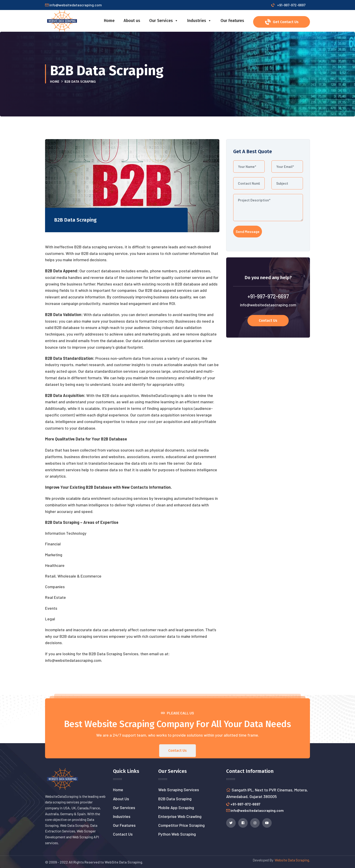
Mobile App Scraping (176, 808)
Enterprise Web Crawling (180, 816)
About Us (121, 799)
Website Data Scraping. (292, 860)
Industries (199, 21)
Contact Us (123, 834)
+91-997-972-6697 (288, 5)
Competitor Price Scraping (181, 825)
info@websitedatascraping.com (268, 305)
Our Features (232, 21)
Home (109, 21)
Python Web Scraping (177, 834)
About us (132, 21)
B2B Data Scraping (175, 799)
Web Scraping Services (179, 790)
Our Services (164, 21)
